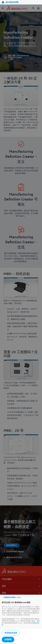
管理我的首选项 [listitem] (11, 633)
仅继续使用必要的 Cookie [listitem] (12, 597)
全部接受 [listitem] (8, 640)
